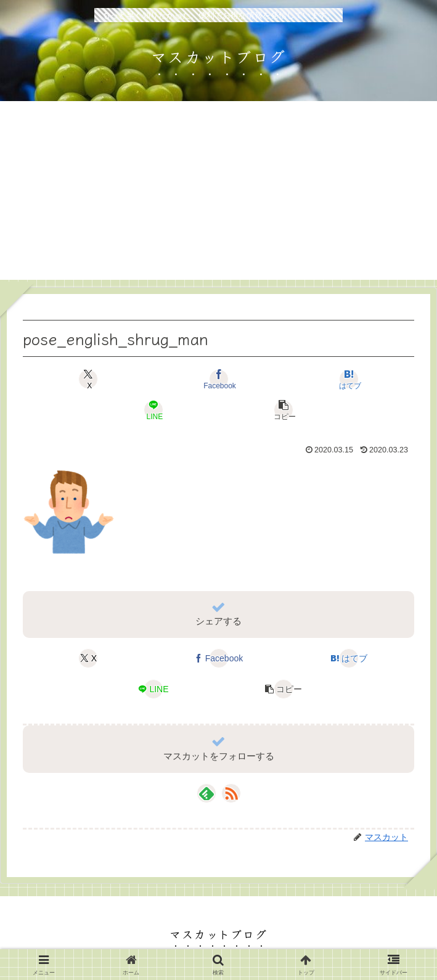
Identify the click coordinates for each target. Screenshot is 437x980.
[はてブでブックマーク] (348, 379)
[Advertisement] (219, 194)
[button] (284, 410)
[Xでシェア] (88, 379)
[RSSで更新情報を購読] (231, 793)
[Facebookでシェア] (218, 379)
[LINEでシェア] (153, 410)
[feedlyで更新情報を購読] (206, 793)
